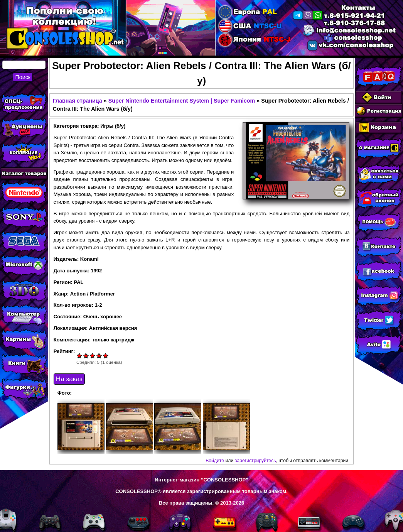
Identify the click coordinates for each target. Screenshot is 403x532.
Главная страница (78, 101)
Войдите (215, 461)
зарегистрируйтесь (255, 461)
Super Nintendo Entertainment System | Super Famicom (182, 101)
